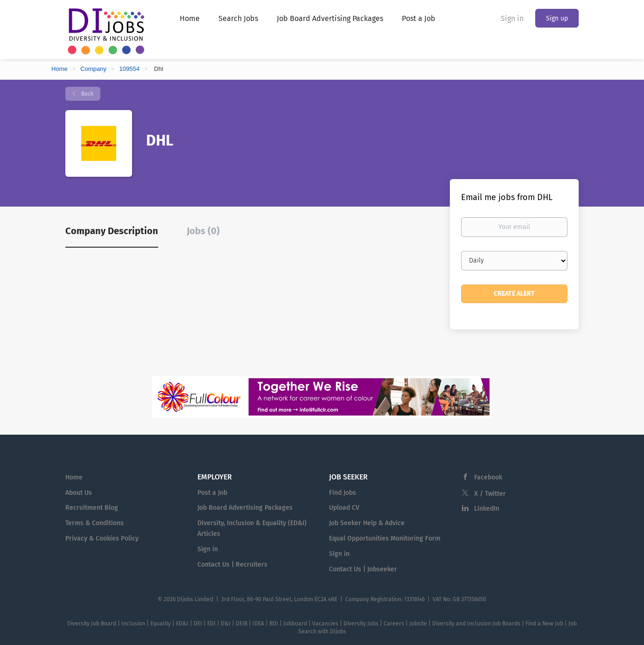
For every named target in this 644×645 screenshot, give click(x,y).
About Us (79, 493)
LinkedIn (487, 509)
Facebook (488, 477)
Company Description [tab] (112, 231)
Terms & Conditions (94, 523)
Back (87, 94)
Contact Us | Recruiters (232, 565)
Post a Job (212, 493)
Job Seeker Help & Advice (367, 523)
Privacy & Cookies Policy (102, 538)
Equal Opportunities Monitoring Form (385, 538)
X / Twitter (490, 494)
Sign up (557, 18)
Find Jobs (343, 493)
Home (59, 69)
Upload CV (344, 508)
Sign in (512, 18)
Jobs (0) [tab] (203, 231)
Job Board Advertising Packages (245, 508)
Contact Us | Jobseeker (363, 569)
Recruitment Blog (92, 508)
